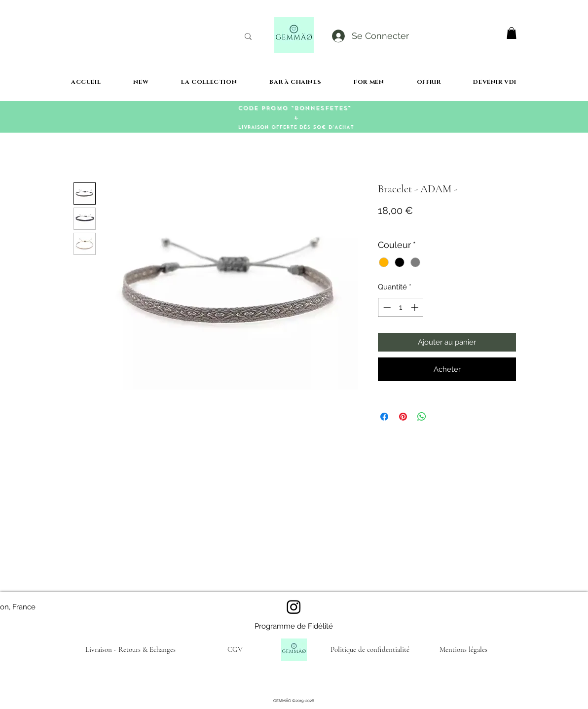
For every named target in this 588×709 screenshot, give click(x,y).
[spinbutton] (401, 307)
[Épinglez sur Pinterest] (403, 417)
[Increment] (416, 307)
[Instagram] (294, 607)
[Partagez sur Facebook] (384, 417)
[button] (512, 33)
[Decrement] (386, 307)
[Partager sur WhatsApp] (422, 417)
